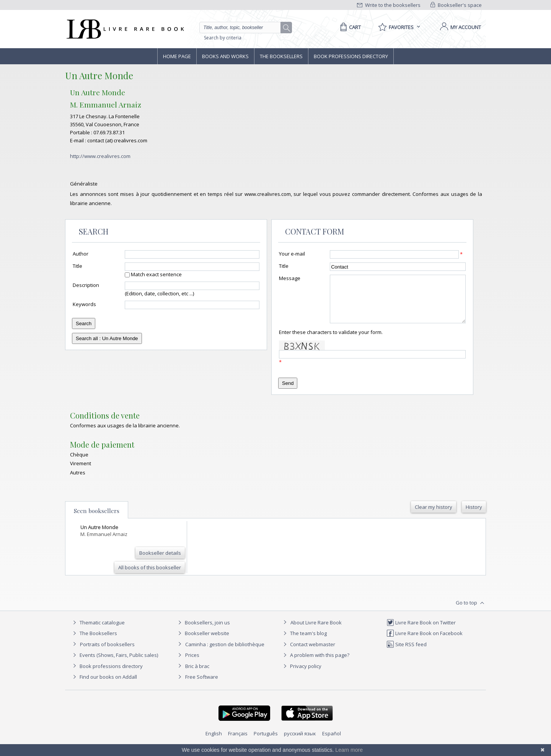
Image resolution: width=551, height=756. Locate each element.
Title (77, 266)
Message (290, 278)
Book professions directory (351, 56)
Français (238, 743)
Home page (177, 56)
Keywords (84, 304)
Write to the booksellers (389, 5)
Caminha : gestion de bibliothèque (225, 653)
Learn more (349, 750)
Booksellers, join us (203, 632)
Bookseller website (203, 642)
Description (86, 285)
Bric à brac (197, 675)
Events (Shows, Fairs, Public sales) (114, 664)
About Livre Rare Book (316, 632)
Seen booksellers (97, 520)
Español (332, 743)
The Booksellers (281, 56)
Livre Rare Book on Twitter (421, 632)
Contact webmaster (308, 653)
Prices (192, 664)
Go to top (471, 612)
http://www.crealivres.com (100, 156)
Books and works (225, 56)
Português (266, 743)
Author (81, 254)
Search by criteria (223, 38)
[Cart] (349, 27)
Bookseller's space (456, 5)
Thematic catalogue (98, 632)
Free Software (202, 686)
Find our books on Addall (104, 686)
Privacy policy (301, 675)
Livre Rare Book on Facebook (425, 642)
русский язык (300, 743)
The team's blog (304, 642)
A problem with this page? (315, 664)
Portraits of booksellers (107, 653)
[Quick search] (243, 28)
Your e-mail (292, 254)
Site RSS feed (407, 653)
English (214, 743)
